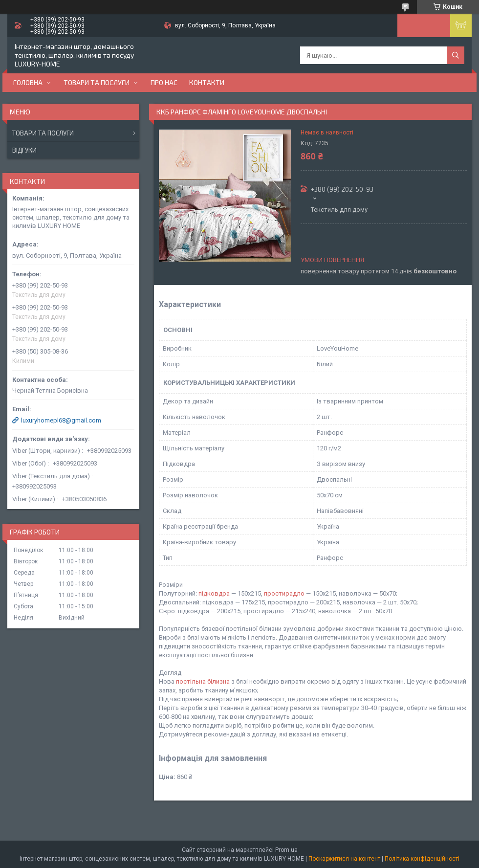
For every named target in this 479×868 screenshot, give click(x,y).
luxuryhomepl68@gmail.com (61, 420)
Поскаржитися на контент (344, 859)
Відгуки (24, 150)
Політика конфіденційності (422, 859)
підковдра (214, 593)
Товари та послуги (97, 82)
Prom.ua (286, 850)
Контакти (207, 82)
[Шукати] (456, 55)
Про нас (164, 82)
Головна (28, 82)
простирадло (284, 593)
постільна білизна (203, 681)
